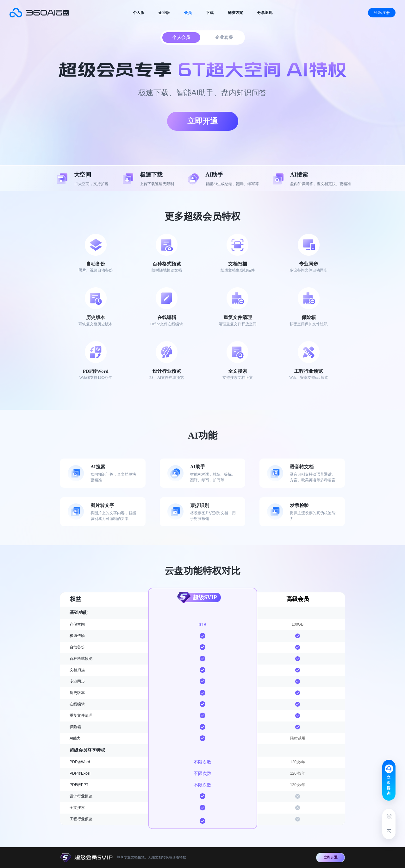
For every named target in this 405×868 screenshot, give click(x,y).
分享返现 (265, 13)
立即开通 (202, 121)
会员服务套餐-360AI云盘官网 (39, 13)
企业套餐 (224, 37)
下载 (210, 13)
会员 (188, 13)
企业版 (164, 13)
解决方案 (235, 13)
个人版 (139, 13)
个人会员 (181, 37)
